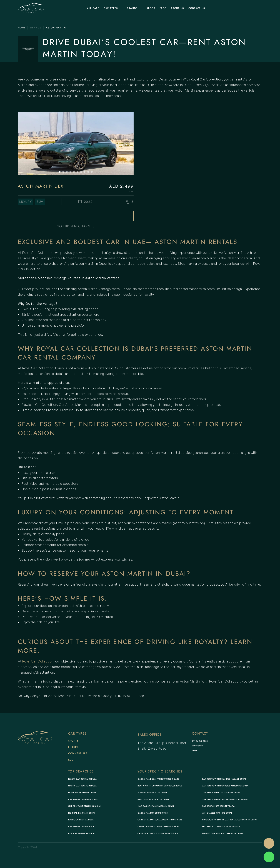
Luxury (73, 747)
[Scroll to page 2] (63, 172)
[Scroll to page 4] (70, 172)
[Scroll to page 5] (74, 172)
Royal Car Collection (38, 661)
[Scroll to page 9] (88, 172)
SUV (71, 760)
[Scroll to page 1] (59, 172)
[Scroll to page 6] (77, 172)
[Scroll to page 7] (81, 172)
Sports (73, 741)
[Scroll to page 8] (85, 172)
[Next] (126, 143)
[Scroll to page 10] (92, 172)
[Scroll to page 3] (67, 172)
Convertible (78, 753)
